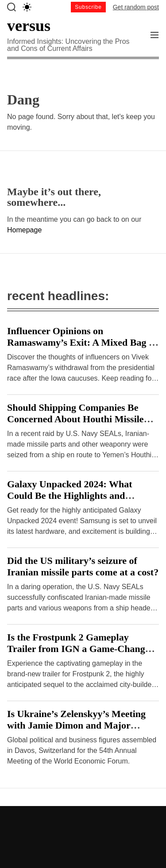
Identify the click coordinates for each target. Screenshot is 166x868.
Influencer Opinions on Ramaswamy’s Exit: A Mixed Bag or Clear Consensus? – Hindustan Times (83, 348)
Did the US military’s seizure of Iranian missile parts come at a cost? (83, 566)
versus (29, 26)
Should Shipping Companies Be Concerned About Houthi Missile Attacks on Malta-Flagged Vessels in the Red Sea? (82, 425)
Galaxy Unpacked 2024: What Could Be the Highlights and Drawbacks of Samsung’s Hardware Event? (82, 501)
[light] (27, 7)
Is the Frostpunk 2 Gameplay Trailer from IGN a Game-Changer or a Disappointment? (80, 649)
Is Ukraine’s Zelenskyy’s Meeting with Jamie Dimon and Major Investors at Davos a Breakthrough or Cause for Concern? (80, 731)
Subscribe (88, 7)
